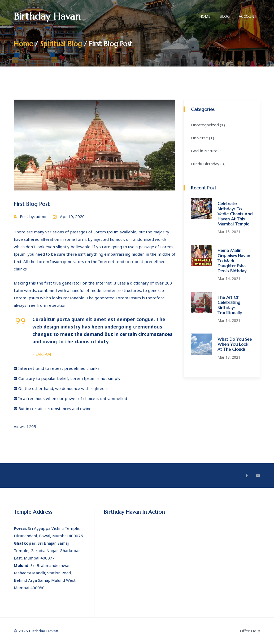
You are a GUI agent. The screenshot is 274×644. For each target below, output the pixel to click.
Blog (225, 16)
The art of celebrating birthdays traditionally (230, 305)
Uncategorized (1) (208, 125)
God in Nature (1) (207, 151)
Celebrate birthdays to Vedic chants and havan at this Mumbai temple (235, 214)
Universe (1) (203, 138)
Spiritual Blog (61, 44)
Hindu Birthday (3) (208, 164)
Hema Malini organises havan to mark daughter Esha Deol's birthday (234, 261)
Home (205, 16)
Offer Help (250, 631)
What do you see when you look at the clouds (235, 344)
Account (248, 16)
